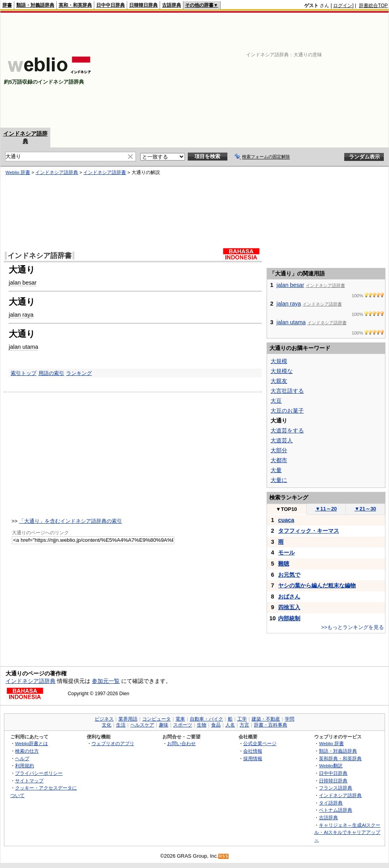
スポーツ (183, 725)
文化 (107, 725)
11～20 (326, 509)
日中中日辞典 (111, 5)
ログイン (343, 6)
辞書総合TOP (373, 6)
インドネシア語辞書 (105, 172)
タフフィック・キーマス (309, 531)
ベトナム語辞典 (336, 810)
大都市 (279, 460)
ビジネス (104, 719)
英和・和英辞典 (75, 5)
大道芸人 (282, 440)
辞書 (7, 5)
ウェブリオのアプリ (113, 743)
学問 (290, 719)
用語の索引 (51, 373)
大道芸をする (287, 430)
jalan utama (23, 347)
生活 (121, 725)
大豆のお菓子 (287, 411)
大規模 (279, 361)
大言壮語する (287, 391)
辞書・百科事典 (271, 725)
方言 (244, 725)
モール (286, 553)
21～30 (365, 509)
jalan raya (21, 315)
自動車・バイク (206, 719)
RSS (224, 856)
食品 (216, 725)
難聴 (284, 564)
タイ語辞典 (331, 803)
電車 (180, 719)
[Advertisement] (292, 70)
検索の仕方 (27, 751)
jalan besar (23, 283)
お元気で (289, 575)
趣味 (164, 725)
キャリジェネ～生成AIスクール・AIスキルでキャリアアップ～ (347, 832)
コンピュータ (156, 719)
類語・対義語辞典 (35, 5)
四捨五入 (289, 607)
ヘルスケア (142, 725)
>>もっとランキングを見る (353, 627)
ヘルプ (22, 758)
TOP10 (286, 509)
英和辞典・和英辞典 (340, 758)
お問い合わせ (181, 743)
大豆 (276, 401)
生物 (202, 725)
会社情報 (253, 751)
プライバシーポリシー (39, 773)
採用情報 (253, 758)
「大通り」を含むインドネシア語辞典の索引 (71, 521)
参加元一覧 (106, 681)
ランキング (79, 373)
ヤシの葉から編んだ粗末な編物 (317, 585)
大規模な (282, 371)
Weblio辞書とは (31, 743)
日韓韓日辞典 (143, 5)
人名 (230, 725)
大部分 (279, 450)
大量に (279, 480)
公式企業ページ (260, 743)
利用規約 (25, 766)
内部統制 (289, 618)
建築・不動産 (266, 719)
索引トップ (24, 373)
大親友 (279, 381)
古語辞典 (172, 5)
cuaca (286, 520)
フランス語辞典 (336, 788)
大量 (276, 470)
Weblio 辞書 (18, 172)
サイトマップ (29, 781)
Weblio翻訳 (331, 766)
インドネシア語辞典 (57, 172)
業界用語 (128, 719)
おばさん (289, 597)
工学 (242, 719)
